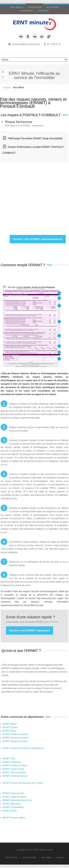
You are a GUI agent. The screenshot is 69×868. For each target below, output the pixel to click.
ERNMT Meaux (10, 724)
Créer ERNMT (30, 858)
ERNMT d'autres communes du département (23, 748)
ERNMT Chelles (10, 727)
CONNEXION (43, 11)
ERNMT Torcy (9, 759)
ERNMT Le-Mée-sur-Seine (15, 766)
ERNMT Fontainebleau (13, 807)
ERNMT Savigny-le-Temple (15, 741)
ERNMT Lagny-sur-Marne (14, 797)
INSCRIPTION (27, 11)
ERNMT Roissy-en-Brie (13, 793)
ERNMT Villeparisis (11, 762)
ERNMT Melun (9, 731)
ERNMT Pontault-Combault (15, 734)
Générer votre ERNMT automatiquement (38, 239)
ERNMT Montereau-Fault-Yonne (17, 800)
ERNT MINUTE (17, 7)
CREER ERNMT (35, 7)
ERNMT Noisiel (10, 811)
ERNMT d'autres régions (14, 818)
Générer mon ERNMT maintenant (30, 630)
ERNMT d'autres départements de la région (23, 783)
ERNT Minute (11, 858)
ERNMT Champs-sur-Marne (15, 738)
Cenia (50, 850)
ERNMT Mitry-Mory (11, 804)
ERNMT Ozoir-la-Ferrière (14, 773)
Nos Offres (46, 858)
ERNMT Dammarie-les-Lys (15, 776)
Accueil (7, 88)
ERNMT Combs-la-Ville (13, 769)
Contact (60, 858)
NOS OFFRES (52, 7)
